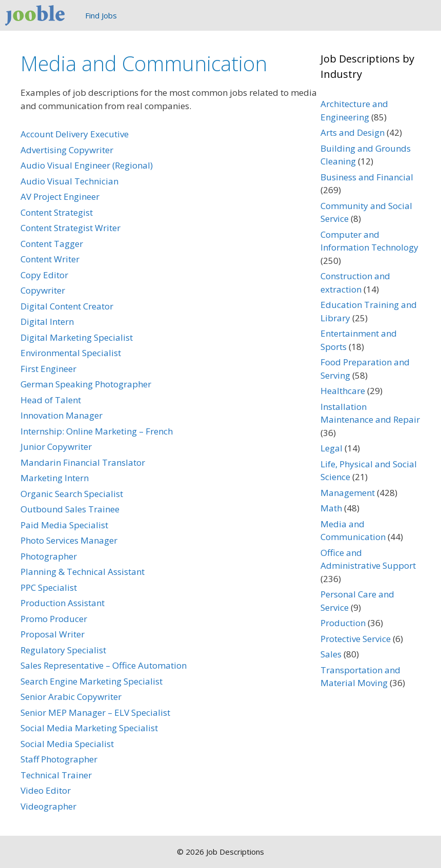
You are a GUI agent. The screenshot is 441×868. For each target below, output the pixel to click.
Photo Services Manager (69, 540)
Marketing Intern (55, 478)
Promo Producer (54, 619)
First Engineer (48, 369)
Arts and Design (353, 132)
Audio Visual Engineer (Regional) (87, 165)
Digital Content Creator (67, 306)
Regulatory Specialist (63, 650)
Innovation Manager (62, 415)
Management (348, 493)
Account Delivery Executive (75, 134)
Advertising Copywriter (67, 150)
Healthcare (343, 391)
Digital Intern (47, 322)
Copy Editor (44, 275)
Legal (332, 448)
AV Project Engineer (60, 197)
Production (343, 623)
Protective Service (356, 639)
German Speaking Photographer (86, 384)
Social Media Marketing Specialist (89, 728)
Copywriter (43, 290)
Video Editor (46, 790)
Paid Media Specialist (64, 525)
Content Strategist (57, 212)
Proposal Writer (53, 634)
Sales (331, 654)
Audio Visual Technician (69, 181)
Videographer (48, 806)
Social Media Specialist (67, 744)
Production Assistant (63, 603)
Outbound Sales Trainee (70, 509)
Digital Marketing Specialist (77, 337)
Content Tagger (52, 244)
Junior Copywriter (56, 447)
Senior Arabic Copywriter (71, 697)
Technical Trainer (56, 775)
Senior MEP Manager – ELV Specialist (95, 712)
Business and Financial (367, 177)
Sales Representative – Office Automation (104, 665)
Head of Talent (51, 400)
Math (331, 508)
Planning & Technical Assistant (83, 572)
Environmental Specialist (71, 353)
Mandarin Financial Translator (83, 462)
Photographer (49, 556)
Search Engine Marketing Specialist (92, 681)
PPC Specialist (49, 587)
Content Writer (50, 259)
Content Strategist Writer (71, 228)
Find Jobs (101, 15)
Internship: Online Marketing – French (97, 431)
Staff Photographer (59, 759)
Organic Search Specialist (72, 494)
